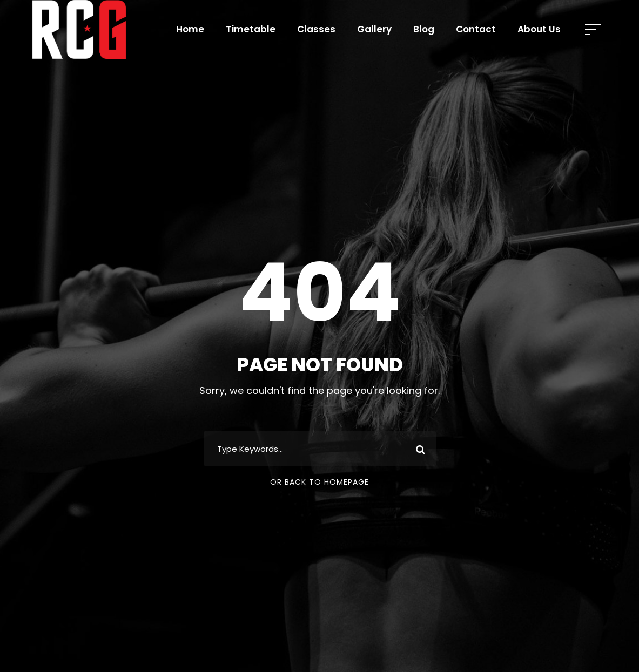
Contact (476, 29)
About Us (539, 29)
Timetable (251, 29)
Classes (316, 29)
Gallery (374, 29)
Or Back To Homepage (319, 482)
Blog (424, 29)
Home (190, 29)
